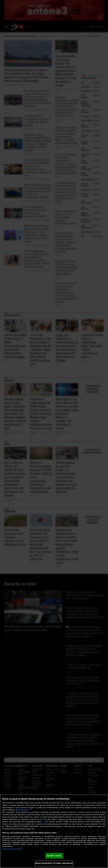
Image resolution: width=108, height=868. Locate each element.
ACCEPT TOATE (54, 856)
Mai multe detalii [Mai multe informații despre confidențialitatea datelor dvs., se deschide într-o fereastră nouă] (22, 810)
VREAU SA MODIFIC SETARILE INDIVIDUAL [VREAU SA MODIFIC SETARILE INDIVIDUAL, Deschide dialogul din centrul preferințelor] (54, 863)
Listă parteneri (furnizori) (12, 849)
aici (43, 822)
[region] (54, 831)
